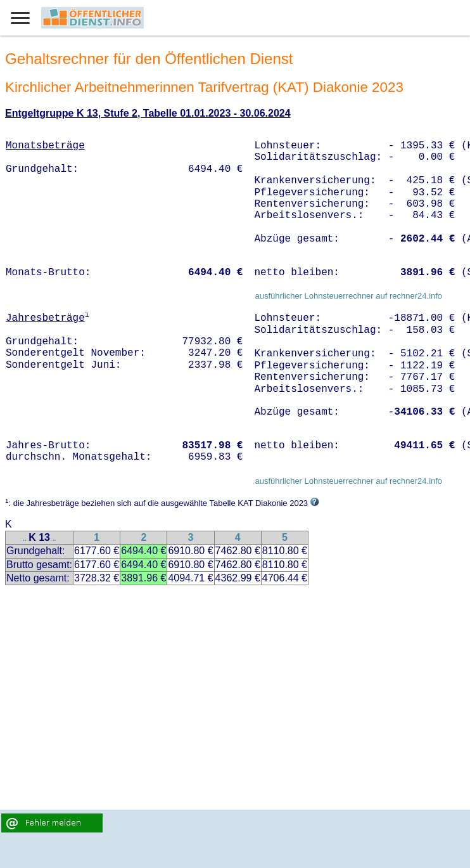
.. (25, 539)
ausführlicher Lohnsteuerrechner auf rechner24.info (348, 296)
